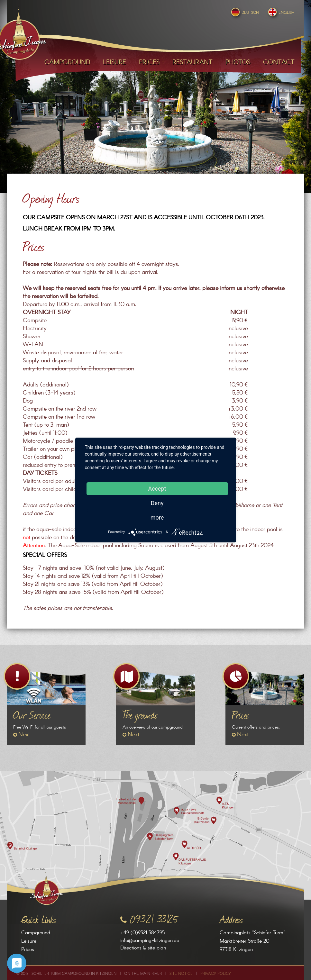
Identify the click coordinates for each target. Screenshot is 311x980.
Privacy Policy (216, 974)
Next (24, 735)
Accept (157, 489)
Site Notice (181, 974)
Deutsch (244, 13)
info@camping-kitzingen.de (150, 941)
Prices (28, 950)
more (157, 517)
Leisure (29, 941)
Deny (157, 503)
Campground (36, 933)
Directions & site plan (143, 948)
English (281, 13)
